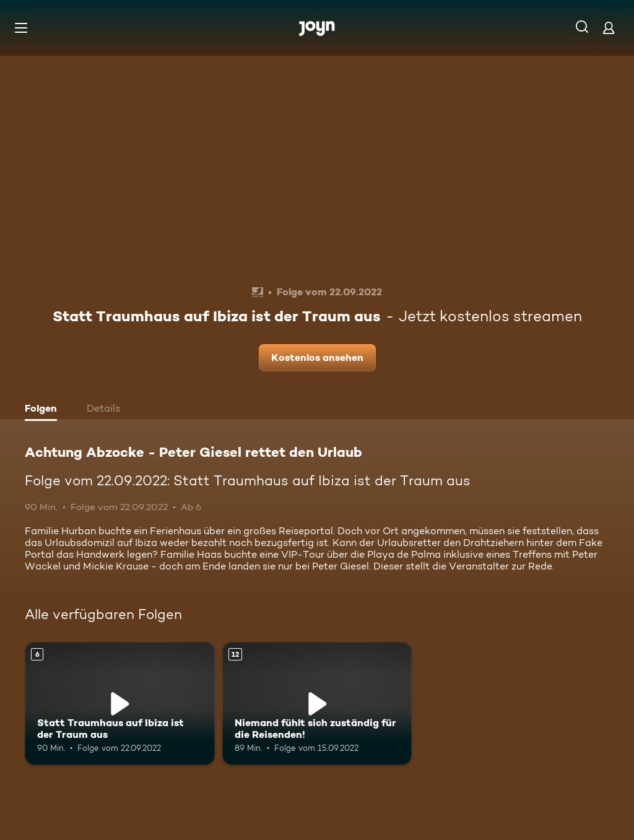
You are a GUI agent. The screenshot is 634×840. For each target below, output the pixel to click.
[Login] (609, 28)
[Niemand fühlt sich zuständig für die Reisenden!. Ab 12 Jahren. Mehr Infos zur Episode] (317, 704)
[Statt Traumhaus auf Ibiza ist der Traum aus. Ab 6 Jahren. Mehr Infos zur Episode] (120, 704)
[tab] (44, 410)
